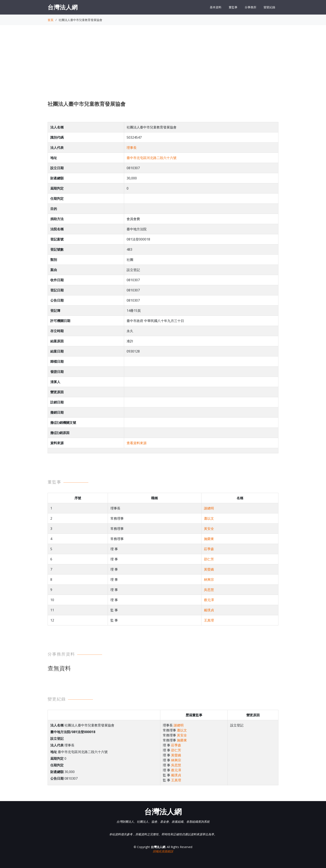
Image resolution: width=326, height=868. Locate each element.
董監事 (233, 7)
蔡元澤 (209, 600)
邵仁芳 (209, 559)
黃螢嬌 (209, 569)
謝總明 (209, 508)
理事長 (132, 148)
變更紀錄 (269, 7)
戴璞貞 (209, 610)
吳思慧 (209, 590)
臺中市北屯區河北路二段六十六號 (152, 158)
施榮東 (209, 539)
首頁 (51, 20)
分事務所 (251, 7)
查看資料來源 (137, 443)
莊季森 (209, 549)
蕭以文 (209, 518)
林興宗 (209, 579)
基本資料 (216, 7)
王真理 (209, 620)
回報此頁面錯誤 (163, 851)
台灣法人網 (63, 7)
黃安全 (209, 529)
